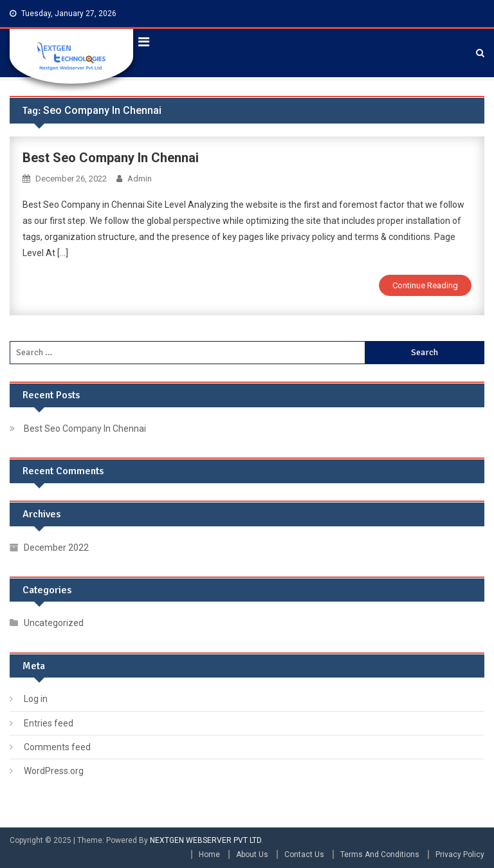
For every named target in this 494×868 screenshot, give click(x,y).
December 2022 (56, 548)
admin (140, 179)
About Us (252, 854)
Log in (36, 699)
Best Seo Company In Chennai (111, 158)
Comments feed (57, 747)
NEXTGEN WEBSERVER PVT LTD (206, 840)
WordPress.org (54, 771)
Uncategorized (54, 623)
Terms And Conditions (380, 854)
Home (209, 854)
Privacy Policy (460, 854)
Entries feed (49, 723)
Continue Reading (425, 285)
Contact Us (304, 854)
